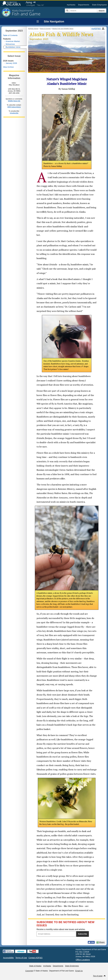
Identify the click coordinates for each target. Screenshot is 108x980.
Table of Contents (10, 35)
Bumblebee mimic (13, 47)
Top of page (98, 976)
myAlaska (71, 5)
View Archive (8, 67)
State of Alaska (13, 4)
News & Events (45, 29)
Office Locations (83, 960)
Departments (84, 5)
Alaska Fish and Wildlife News (63, 29)
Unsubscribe (14, 113)
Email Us (79, 971)
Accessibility (8, 958)
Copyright (29, 971)
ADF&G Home (33, 29)
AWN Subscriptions (14, 107)
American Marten (13, 41)
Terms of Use (21, 958)
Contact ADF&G (36, 958)
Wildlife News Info (14, 101)
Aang (29, 2)
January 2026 (11, 63)
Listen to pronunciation (34, 2)
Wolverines (10, 44)
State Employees (100, 5)
